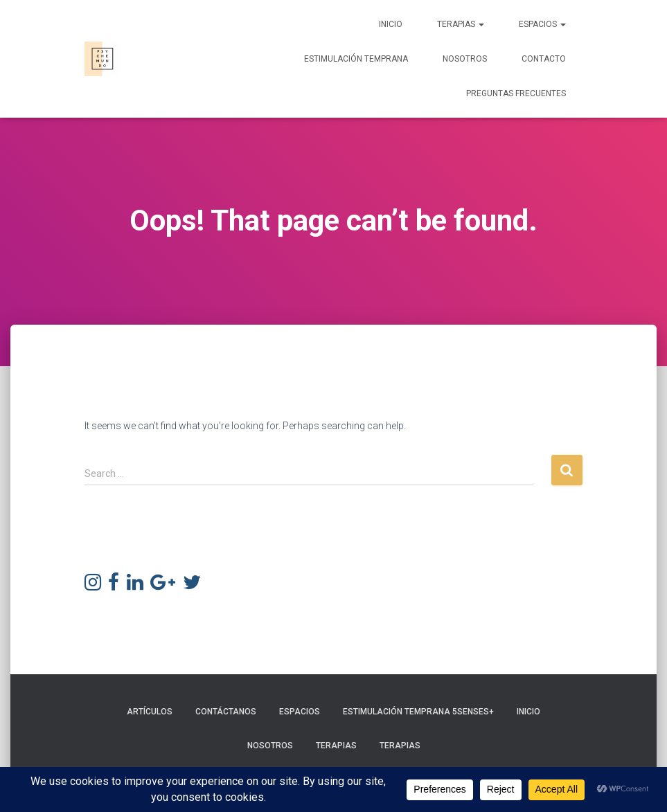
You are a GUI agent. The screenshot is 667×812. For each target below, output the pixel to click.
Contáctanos (226, 712)
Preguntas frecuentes (516, 93)
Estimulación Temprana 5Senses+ (418, 712)
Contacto (544, 59)
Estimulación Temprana (356, 59)
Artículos (150, 712)
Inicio (391, 24)
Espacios (542, 24)
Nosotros (465, 59)
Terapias (461, 24)
